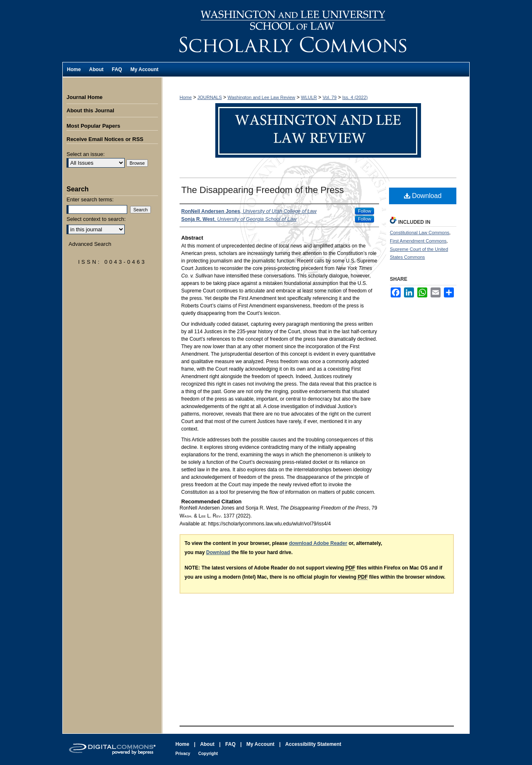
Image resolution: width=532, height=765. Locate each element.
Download (423, 196)
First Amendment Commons (418, 241)
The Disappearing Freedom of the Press (262, 190)
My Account (261, 744)
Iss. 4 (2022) (355, 97)
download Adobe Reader (318, 543)
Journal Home (85, 97)
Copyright (208, 754)
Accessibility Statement (313, 744)
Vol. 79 (330, 97)
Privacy (183, 754)
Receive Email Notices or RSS (105, 139)
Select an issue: (86, 154)
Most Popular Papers (93, 126)
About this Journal (90, 110)
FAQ (230, 744)
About (207, 744)
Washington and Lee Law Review (316, 31)
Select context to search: (96, 219)
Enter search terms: (90, 199)
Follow (365, 211)
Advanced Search (90, 244)
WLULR (309, 97)
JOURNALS (210, 97)
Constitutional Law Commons (420, 233)
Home (186, 97)
